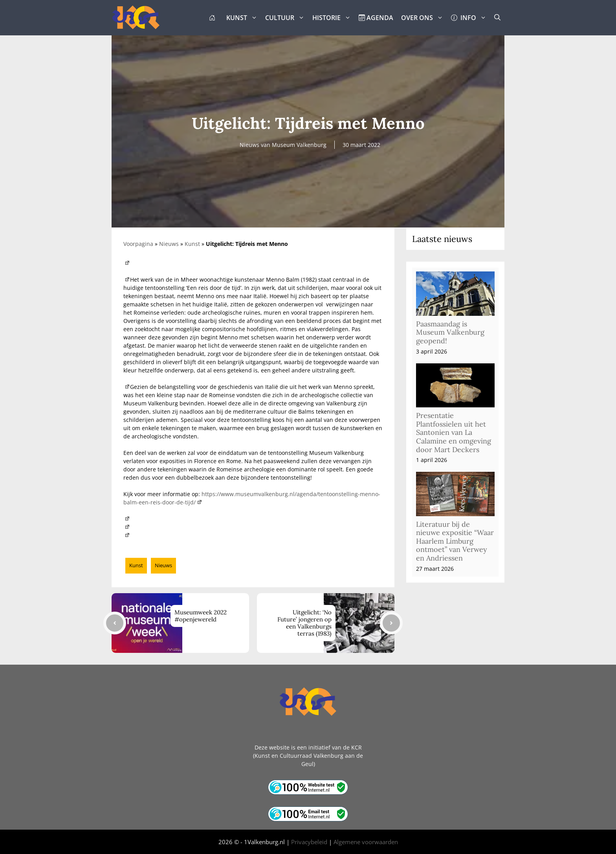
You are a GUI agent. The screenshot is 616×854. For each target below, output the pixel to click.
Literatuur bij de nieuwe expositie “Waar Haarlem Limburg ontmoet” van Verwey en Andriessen (455, 541)
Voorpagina (138, 244)
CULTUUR (287, 18)
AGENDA (376, 18)
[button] (497, 18)
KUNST (244, 18)
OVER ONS (424, 18)
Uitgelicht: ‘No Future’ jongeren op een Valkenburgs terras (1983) (304, 623)
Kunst (192, 244)
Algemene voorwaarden (366, 842)
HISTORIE (334, 18)
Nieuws (169, 244)
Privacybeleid (309, 842)
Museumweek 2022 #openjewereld (201, 616)
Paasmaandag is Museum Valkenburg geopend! (450, 332)
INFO (471, 18)
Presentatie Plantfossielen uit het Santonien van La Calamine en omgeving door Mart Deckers (454, 432)
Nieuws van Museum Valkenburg (283, 145)
